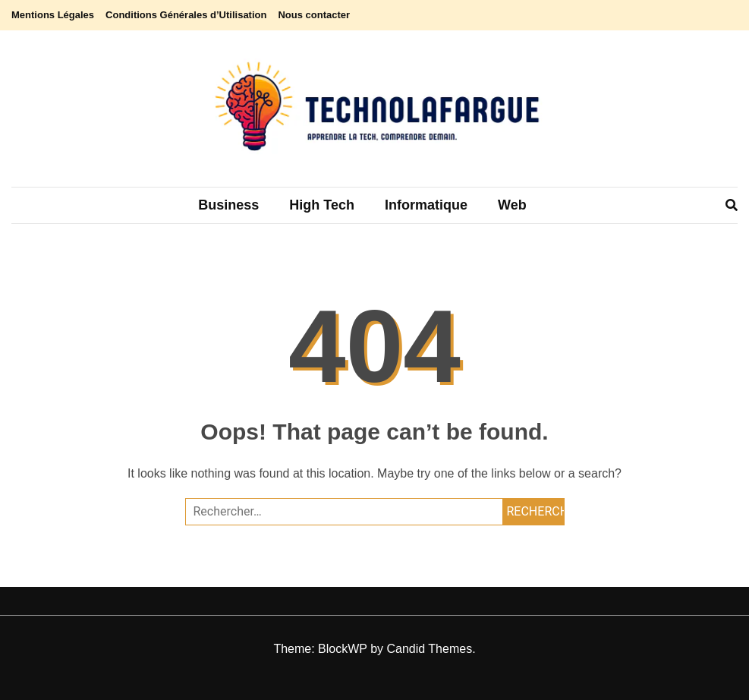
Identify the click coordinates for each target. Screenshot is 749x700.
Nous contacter (314, 15)
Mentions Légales (53, 15)
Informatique (426, 205)
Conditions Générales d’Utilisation (186, 15)
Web (512, 205)
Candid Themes (429, 649)
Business (228, 205)
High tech (322, 205)
